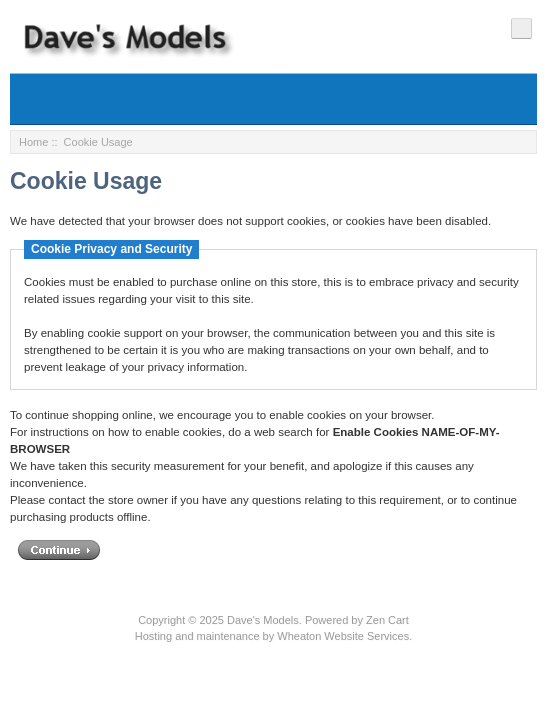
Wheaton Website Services (343, 636)
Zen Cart (387, 620)
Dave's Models (263, 620)
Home (33, 142)
